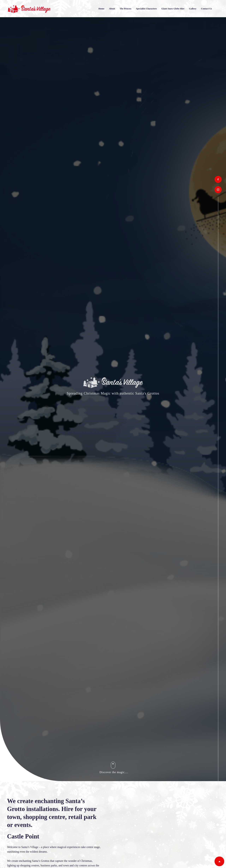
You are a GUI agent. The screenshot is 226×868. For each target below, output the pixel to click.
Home (101, 9)
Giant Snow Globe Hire (173, 9)
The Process (126, 9)
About (112, 9)
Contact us (206, 9)
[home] (29, 9)
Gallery (193, 9)
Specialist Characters (146, 9)
